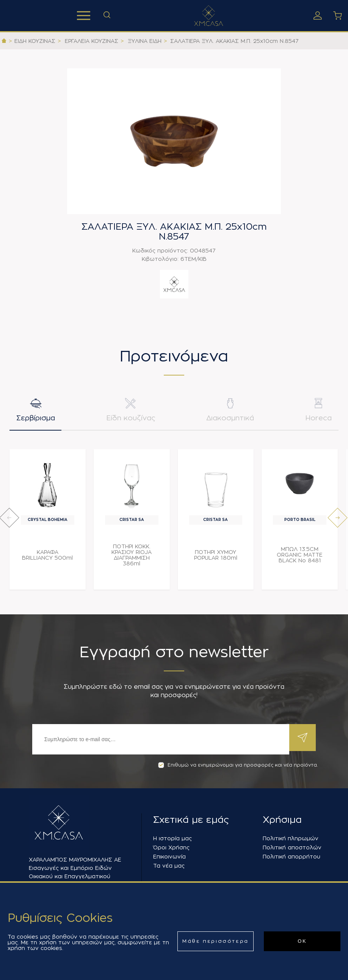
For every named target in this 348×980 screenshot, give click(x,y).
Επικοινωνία (169, 857)
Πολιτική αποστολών (292, 847)
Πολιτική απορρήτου (292, 857)
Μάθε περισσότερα (216, 941)
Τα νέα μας (169, 866)
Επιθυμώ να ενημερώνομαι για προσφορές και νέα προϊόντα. (238, 765)
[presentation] (9, 522)
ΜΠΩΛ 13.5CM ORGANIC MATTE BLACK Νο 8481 (300, 559)
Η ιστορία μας (172, 838)
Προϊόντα (84, 16)
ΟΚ (302, 941)
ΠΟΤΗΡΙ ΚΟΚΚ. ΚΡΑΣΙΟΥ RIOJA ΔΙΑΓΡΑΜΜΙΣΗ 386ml (132, 558)
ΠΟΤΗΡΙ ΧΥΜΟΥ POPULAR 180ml (216, 558)
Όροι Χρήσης (171, 847)
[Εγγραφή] (159, 739)
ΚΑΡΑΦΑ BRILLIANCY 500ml (47, 558)
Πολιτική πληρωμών (291, 838)
